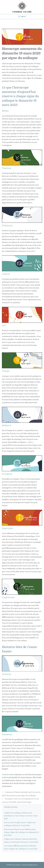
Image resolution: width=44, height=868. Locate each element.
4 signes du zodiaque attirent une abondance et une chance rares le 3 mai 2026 (21, 816)
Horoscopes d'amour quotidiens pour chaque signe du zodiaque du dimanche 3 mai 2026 (21, 832)
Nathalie (6, 775)
